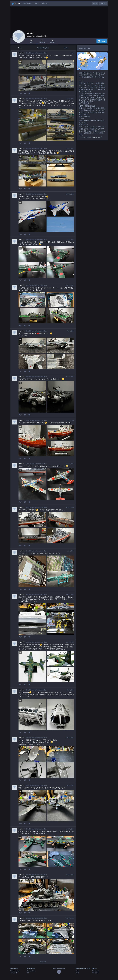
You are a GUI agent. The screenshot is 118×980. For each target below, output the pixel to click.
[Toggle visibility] (20, 61)
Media (66, 48)
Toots (20, 48)
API (28, 973)
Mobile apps (45, 4)
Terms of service (15, 971)
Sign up (103, 4)
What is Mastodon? (59, 968)
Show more (43, 962)
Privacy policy (14, 973)
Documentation (31, 971)
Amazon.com (97, 137)
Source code (96, 971)
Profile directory (27, 4)
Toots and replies (43, 48)
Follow (102, 41)
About (37, 4)
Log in (95, 4)
